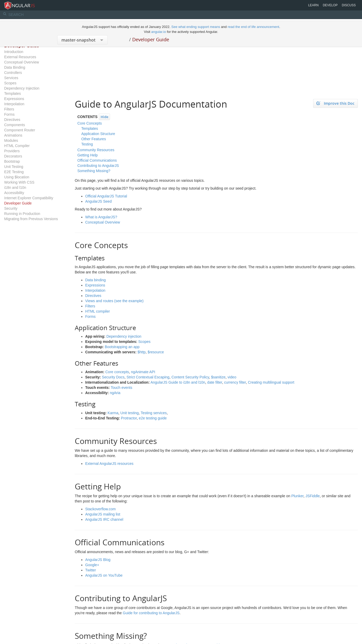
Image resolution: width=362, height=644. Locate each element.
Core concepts (117, 372)
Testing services (154, 413)
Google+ (92, 565)
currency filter (235, 382)
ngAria (115, 393)
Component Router (20, 130)
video (232, 377)
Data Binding (15, 67)
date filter (215, 382)
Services (11, 78)
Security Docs (113, 377)
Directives (12, 120)
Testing (87, 144)
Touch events (122, 388)
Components (15, 125)
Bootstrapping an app (122, 347)
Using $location (17, 177)
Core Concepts (90, 123)
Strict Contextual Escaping (148, 377)
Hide (104, 117)
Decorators (13, 156)
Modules (11, 140)
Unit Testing (14, 167)
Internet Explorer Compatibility (29, 198)
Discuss (349, 5)
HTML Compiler (17, 146)
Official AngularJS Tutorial (106, 196)
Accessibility (14, 193)
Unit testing (130, 413)
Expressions (14, 99)
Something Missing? (94, 171)
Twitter (91, 570)
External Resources (20, 57)
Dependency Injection (22, 88)
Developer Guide (151, 39)
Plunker (297, 496)
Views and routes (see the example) (114, 301)
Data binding (96, 280)
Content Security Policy (190, 377)
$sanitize (218, 377)
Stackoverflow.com (100, 509)
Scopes (10, 83)
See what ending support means (196, 27)
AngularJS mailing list (103, 514)
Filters (9, 109)
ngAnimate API (143, 372)
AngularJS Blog (98, 560)
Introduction (14, 52)
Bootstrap (12, 161)
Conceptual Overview (22, 62)
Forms (9, 114)
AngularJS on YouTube (104, 575)
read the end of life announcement (253, 27)
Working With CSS (19, 182)
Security (11, 208)
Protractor (129, 418)
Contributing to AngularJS (98, 166)
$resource (156, 352)
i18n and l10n (15, 188)
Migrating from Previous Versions (31, 219)
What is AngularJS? (101, 217)
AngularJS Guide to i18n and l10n (178, 382)
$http (142, 352)
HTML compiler (97, 311)
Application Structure (98, 134)
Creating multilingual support (271, 382)
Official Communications (97, 160)
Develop (330, 5)
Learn (313, 5)
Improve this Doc (335, 103)
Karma (113, 413)
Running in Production (22, 214)
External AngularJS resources (109, 464)
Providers (12, 151)
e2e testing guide (153, 418)
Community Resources (96, 150)
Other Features (94, 139)
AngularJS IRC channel (104, 519)
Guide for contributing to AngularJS (151, 613)
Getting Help (88, 155)
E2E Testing (14, 172)
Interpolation (14, 104)
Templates (13, 93)
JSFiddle (313, 496)
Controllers (13, 73)
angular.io (159, 32)
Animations (13, 135)
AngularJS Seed (98, 201)
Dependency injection (124, 336)
